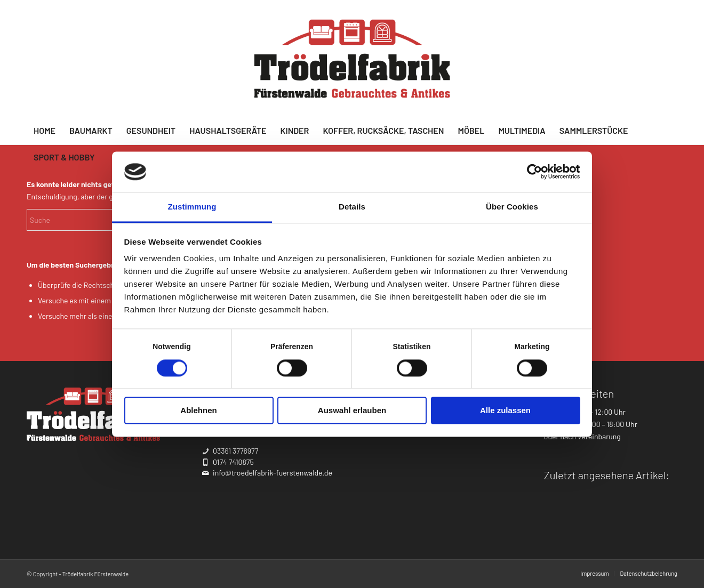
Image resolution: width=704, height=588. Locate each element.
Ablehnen (198, 411)
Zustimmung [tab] (192, 207)
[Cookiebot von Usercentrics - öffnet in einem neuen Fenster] (534, 172)
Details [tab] (352, 207)
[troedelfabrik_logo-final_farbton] (352, 59)
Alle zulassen (505, 411)
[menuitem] (45, 131)
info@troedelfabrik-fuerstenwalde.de (273, 473)
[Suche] (107, 220)
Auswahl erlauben (352, 411)
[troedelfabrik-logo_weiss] (93, 414)
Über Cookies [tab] (512, 207)
